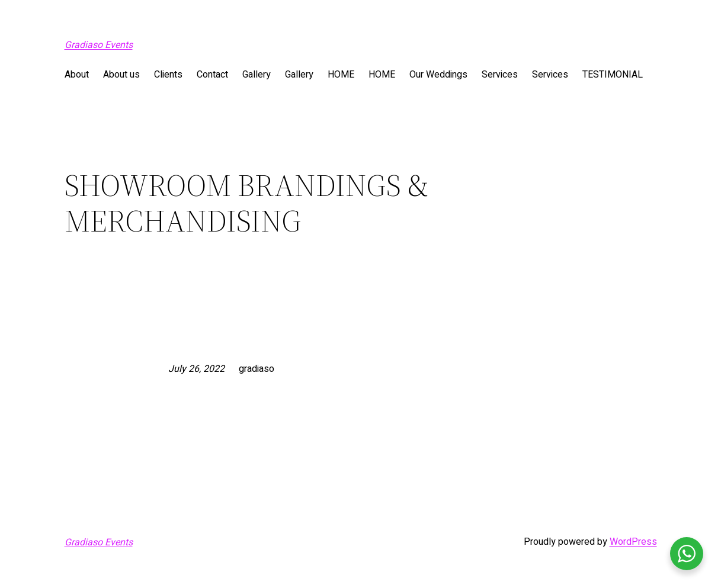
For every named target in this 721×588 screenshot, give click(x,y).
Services (500, 75)
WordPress (633, 542)
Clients (168, 75)
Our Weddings (438, 75)
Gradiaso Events (99, 45)
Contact (212, 75)
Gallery (257, 75)
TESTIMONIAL (613, 75)
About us (121, 75)
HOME (341, 75)
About (77, 75)
